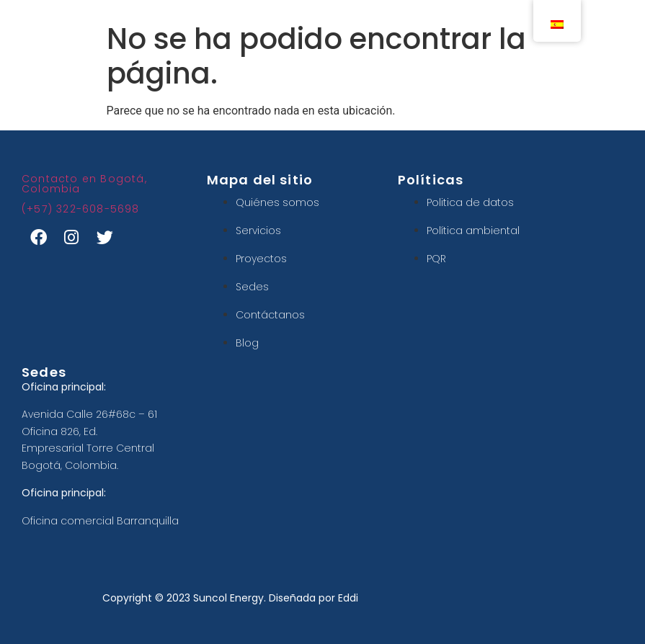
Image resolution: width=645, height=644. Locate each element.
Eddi (348, 598)
